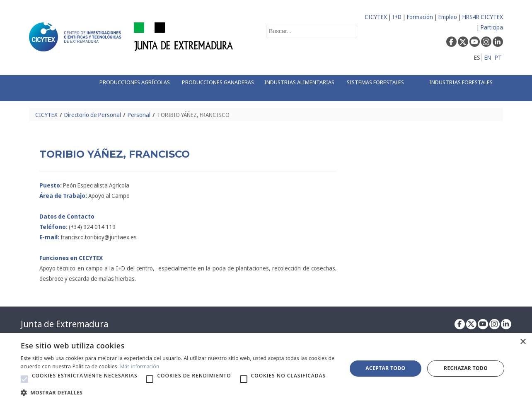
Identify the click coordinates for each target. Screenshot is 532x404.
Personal (139, 115)
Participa (492, 27)
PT (498, 57)
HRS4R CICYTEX (483, 17)
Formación (420, 17)
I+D (397, 17)
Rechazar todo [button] (466, 368)
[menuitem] (132, 88)
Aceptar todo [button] (385, 368)
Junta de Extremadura (64, 324)
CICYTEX (376, 17)
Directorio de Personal (93, 115)
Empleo (448, 17)
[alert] (266, 369)
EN (488, 57)
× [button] (523, 342)
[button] (24, 379)
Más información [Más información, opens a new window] (140, 366)
